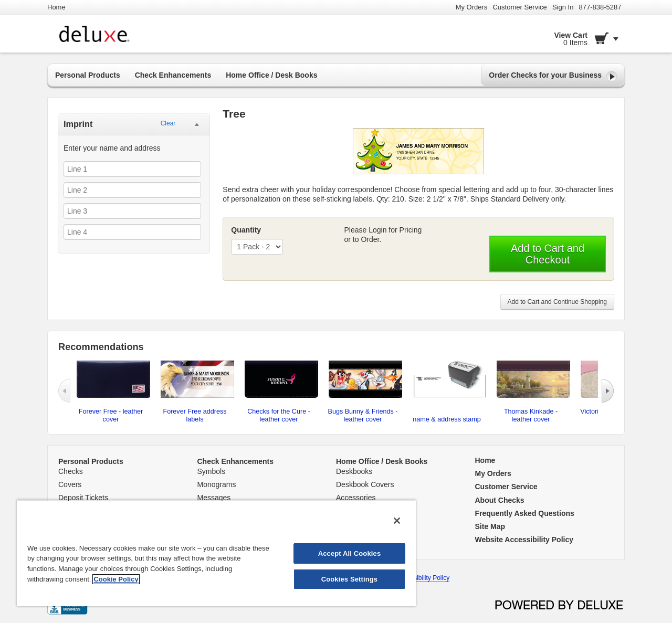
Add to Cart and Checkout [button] (548, 254)
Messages (214, 498)
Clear (168, 123)
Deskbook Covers (365, 484)
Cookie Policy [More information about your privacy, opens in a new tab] (116, 579)
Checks (71, 471)
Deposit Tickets (83, 498)
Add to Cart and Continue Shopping (557, 302)
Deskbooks (354, 471)
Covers (70, 484)
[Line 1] (132, 169)
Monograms (217, 484)
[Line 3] (132, 211)
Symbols (212, 471)
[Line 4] (132, 232)
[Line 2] (132, 190)
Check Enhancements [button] (173, 75)
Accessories (356, 498)
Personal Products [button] (88, 75)
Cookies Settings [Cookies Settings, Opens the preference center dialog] (350, 579)
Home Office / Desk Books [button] (271, 75)
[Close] (397, 521)
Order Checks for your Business (553, 76)
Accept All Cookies (350, 553)
